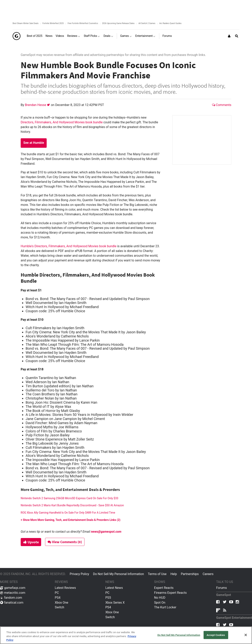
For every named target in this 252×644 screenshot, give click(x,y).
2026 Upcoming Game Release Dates (118, 23)
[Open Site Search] (237, 36)
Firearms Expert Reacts (170, 593)
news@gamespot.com (106, 532)
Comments (222, 105)
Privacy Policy (79, 574)
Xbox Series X (115, 603)
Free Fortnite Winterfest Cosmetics (83, 23)
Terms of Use (157, 574)
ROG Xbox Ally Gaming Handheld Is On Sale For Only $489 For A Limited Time (68, 513)
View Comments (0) (65, 542)
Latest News (114, 588)
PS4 (58, 598)
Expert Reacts (164, 588)
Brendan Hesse (36, 105)
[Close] (246, 635)
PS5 (108, 598)
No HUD (160, 598)
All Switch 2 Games (147, 23)
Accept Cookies (216, 635)
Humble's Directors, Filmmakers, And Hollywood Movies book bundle (69, 246)
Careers (208, 574)
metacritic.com (13, 593)
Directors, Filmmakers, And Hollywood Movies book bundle (62, 122)
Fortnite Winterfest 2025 (53, 23)
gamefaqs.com (13, 588)
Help (174, 574)
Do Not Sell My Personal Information (119, 574)
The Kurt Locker (165, 607)
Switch (59, 607)
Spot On (160, 603)
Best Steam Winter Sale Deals (25, 23)
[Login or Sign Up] (229, 36)
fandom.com (11, 598)
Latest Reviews (65, 588)
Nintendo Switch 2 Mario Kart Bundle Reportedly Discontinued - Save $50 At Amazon (72, 505)
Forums (221, 588)
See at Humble (34, 143)
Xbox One (61, 603)
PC (57, 593)
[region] (126, 635)
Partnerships (190, 574)
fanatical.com (12, 603)
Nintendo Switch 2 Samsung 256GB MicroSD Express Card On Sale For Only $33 (69, 498)
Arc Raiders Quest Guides (170, 23)
